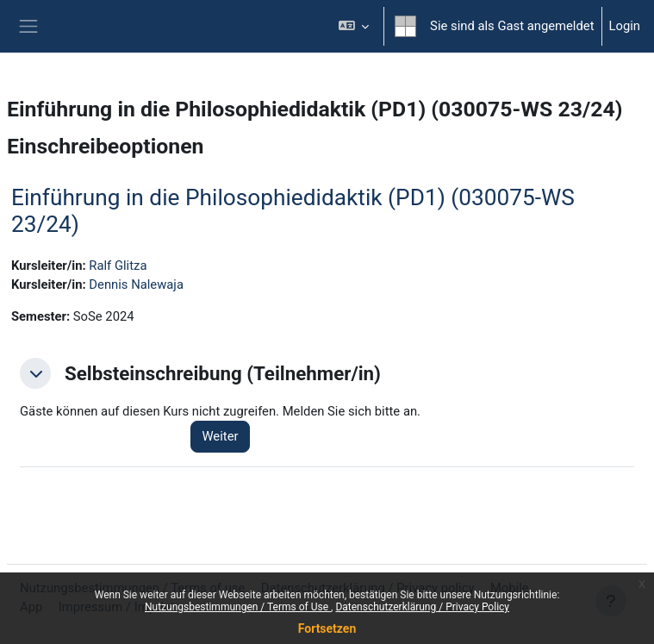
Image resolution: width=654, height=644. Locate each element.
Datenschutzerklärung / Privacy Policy (422, 607)
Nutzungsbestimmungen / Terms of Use (238, 607)
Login (625, 26)
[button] (354, 26)
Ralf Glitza (118, 266)
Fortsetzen (327, 628)
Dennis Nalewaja (136, 284)
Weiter (220, 436)
